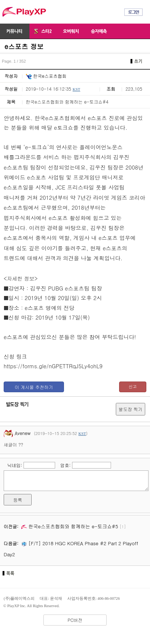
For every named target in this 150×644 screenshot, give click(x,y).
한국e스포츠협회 (46, 76)
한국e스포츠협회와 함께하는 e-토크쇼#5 (70, 526)
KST (76, 89)
